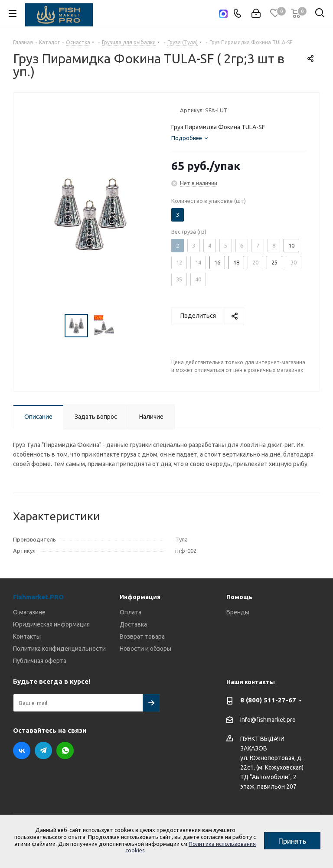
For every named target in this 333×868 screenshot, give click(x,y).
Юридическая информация (51, 624)
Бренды (238, 612)
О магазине (29, 612)
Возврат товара (142, 636)
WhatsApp (65, 751)
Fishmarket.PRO (38, 597)
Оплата (131, 612)
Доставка (133, 624)
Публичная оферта (40, 661)
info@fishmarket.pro (268, 720)
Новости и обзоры (145, 649)
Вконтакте (22, 751)
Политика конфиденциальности (59, 649)
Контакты (27, 636)
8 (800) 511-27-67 (268, 700)
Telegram (43, 751)
